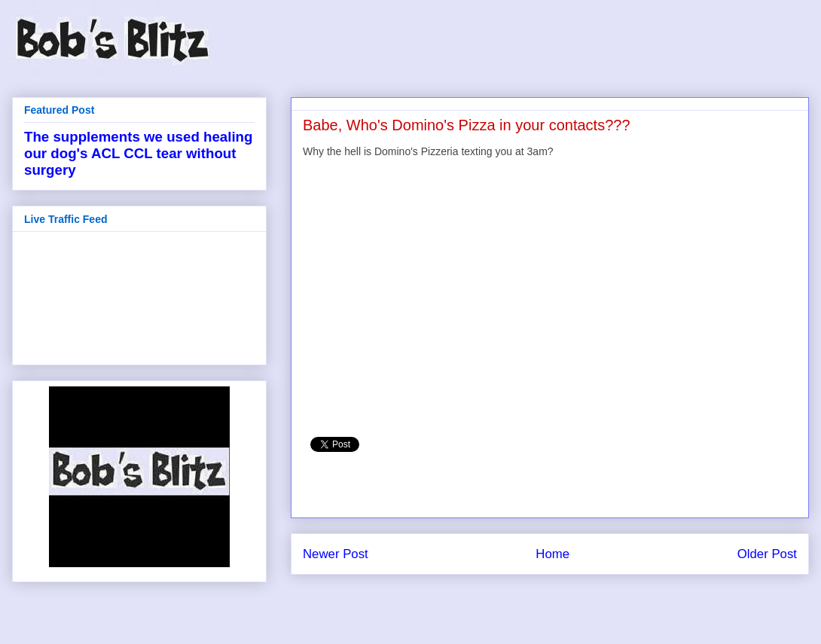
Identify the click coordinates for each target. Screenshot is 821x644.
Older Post (767, 554)
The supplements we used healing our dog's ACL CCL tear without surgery (138, 153)
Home (552, 554)
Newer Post (336, 554)
